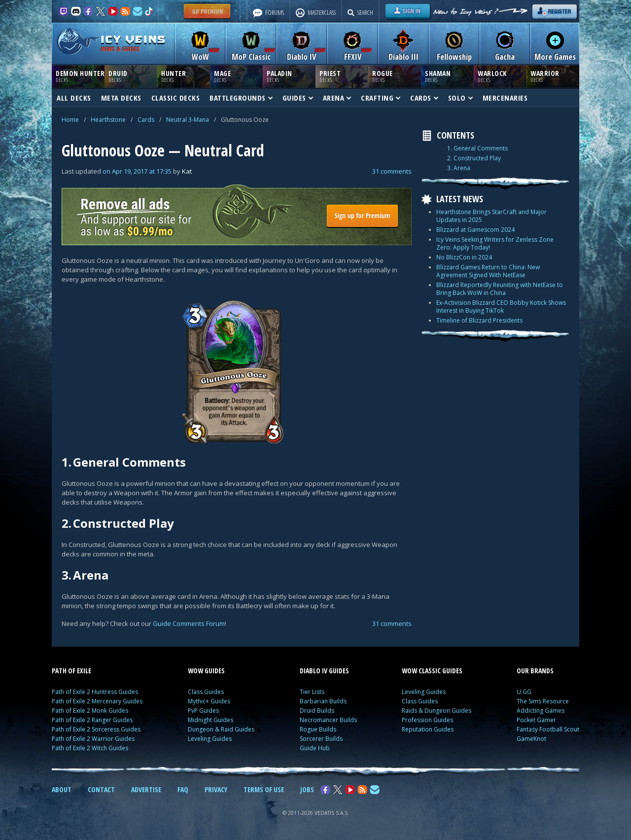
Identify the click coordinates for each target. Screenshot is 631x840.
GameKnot (531, 739)
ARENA (337, 98)
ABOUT (62, 789)
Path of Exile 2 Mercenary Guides (97, 701)
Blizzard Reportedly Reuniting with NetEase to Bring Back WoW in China (500, 289)
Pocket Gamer (536, 720)
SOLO (460, 98)
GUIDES (298, 98)
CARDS (424, 98)
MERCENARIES (505, 98)
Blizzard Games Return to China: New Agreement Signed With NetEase (488, 271)
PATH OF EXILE (71, 671)
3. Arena (459, 168)
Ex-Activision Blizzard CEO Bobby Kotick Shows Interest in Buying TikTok (501, 307)
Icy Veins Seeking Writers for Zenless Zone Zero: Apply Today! (495, 243)
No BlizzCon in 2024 (464, 257)
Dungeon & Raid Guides (221, 729)
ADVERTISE (146, 789)
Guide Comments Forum (189, 623)
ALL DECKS (74, 98)
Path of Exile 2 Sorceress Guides (96, 729)
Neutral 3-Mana (188, 120)
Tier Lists (312, 692)
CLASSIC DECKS (176, 98)
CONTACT (101, 789)
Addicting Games (541, 711)
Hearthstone (108, 120)
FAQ (183, 789)
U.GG (524, 692)
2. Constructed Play (474, 158)
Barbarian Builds (323, 701)
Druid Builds (317, 711)
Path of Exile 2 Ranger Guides (92, 720)
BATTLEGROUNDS (241, 98)
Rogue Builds (318, 729)
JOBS (307, 789)
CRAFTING (381, 98)
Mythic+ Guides (209, 701)
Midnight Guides (210, 720)
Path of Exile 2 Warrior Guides (93, 739)
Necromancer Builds (328, 720)
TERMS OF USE (264, 789)
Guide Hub (315, 748)
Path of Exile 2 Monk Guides (90, 711)
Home (70, 120)
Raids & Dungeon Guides (437, 711)
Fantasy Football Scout (548, 729)
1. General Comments (477, 148)
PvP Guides (203, 711)
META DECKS (121, 98)
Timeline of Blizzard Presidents (479, 320)
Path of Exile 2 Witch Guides (90, 748)
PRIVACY (216, 789)
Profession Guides (427, 720)
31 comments (392, 171)
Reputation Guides (428, 729)
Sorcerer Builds (321, 739)
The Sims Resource (543, 701)
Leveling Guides (210, 739)
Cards (146, 120)
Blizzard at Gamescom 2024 (475, 230)
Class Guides (206, 692)
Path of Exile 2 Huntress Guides (95, 692)
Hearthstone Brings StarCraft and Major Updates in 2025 (491, 216)
